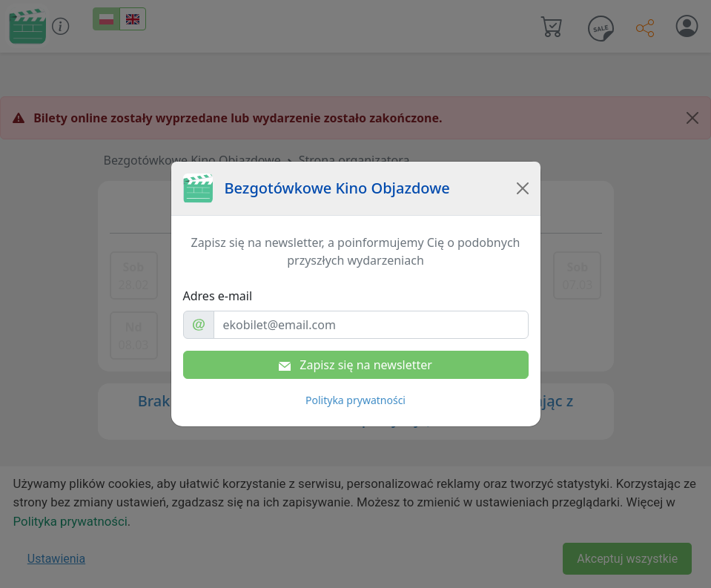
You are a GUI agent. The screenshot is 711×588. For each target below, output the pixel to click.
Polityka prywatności (355, 400)
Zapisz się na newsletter (355, 365)
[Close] (523, 188)
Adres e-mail (218, 296)
